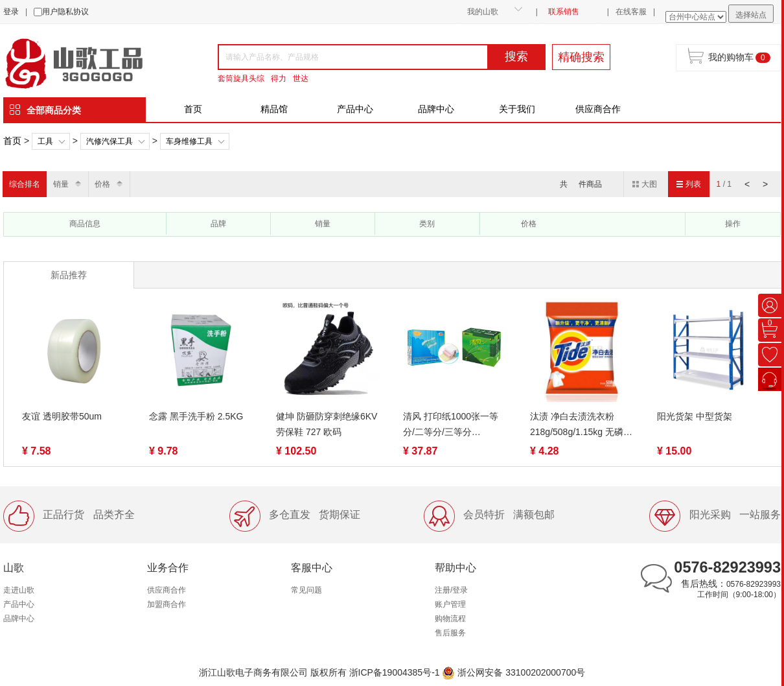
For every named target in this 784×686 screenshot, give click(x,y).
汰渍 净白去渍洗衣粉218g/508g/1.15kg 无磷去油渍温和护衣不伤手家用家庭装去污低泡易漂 (581, 425)
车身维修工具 (189, 141)
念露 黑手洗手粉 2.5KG (196, 416)
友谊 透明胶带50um (62, 416)
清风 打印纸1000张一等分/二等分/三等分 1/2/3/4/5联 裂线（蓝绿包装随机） (454, 425)
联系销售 (564, 12)
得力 (279, 78)
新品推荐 (69, 275)
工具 (45, 141)
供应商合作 (598, 109)
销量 (61, 184)
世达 (301, 78)
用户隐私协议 (65, 12)
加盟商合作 (167, 604)
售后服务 (450, 633)
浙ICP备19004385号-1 (395, 672)
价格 (102, 184)
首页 (193, 109)
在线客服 (631, 12)
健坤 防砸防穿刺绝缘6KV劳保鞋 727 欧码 (327, 424)
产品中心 (355, 109)
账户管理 (450, 604)
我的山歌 (483, 12)
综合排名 (25, 184)
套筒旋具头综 (241, 78)
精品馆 (274, 109)
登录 (11, 12)
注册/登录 (451, 590)
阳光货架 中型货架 (695, 416)
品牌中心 (436, 109)
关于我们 (517, 109)
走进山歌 (19, 590)
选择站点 (751, 15)
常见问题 (306, 590)
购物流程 (450, 619)
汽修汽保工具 (110, 141)
